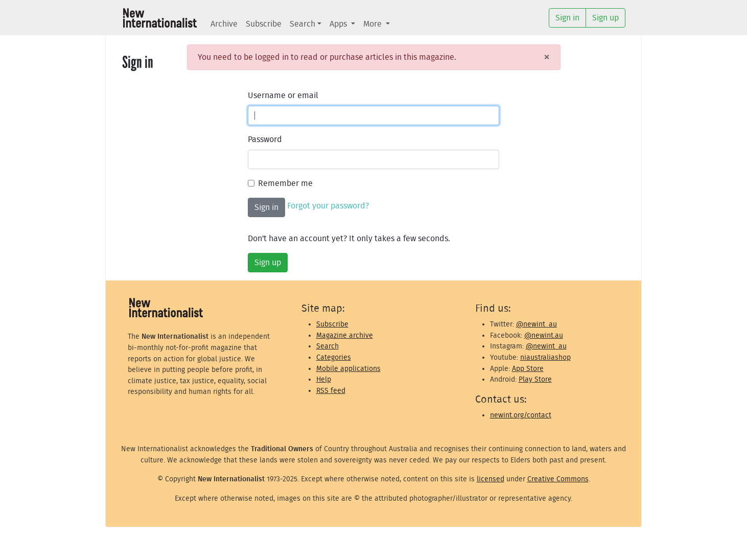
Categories (334, 357)
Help (324, 379)
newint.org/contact (521, 415)
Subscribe (264, 24)
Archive (224, 24)
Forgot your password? (328, 206)
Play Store (535, 379)
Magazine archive (345, 335)
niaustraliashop (545, 357)
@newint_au (536, 324)
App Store (528, 369)
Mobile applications (348, 369)
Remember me (285, 183)
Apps (339, 24)
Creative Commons (558, 479)
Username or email (283, 96)
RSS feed (331, 391)
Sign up (268, 263)
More (373, 24)
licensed (491, 479)
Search (302, 24)
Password (265, 139)
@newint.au (544, 335)
